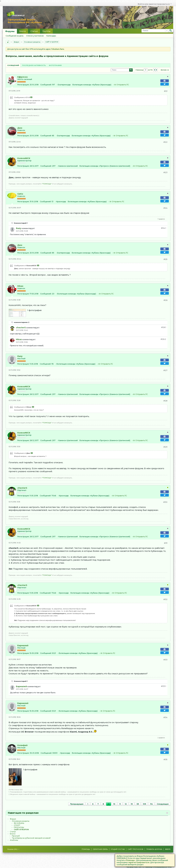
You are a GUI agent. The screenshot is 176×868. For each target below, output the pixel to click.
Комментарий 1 (21, 223)
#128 (165, 401)
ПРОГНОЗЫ (19, 827)
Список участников (35, 36)
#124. (164, 228)
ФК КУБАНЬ (19, 823)
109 (144, 804)
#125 (165, 259)
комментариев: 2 (22, 322)
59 (138, 804)
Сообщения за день (15, 36)
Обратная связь (100, 849)
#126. (164, 327)
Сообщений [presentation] (13, 65)
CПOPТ (17, 825)
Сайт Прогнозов (135, 849)
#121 (166, 91)
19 (132, 804)
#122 (165, 142)
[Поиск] (155, 31)
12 (126, 804)
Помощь (86, 849)
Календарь (51, 36)
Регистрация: (23, 85)
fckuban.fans (58, 49)
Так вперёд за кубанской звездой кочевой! (31, 838)
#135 (165, 759)
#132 (165, 599)
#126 (165, 300)
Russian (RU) (13, 849)
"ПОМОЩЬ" (47, 184)
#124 (165, 208)
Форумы (10, 31)
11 (120, 804)
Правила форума (154, 849)
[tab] (13, 65)
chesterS (21, 328)
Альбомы (14, 840)
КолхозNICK (24, 158)
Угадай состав (118, 849)
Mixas (20, 286)
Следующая (163, 804)
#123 (165, 172)
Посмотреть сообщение (31, 97)
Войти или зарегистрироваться (155, 4)
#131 (166, 543)
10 (114, 804)
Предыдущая (77, 804)
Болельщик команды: (82, 85)
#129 (165, 447)
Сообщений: (46, 85)
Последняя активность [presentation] (34, 65)
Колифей (22, 745)
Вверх (168, 849)
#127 (165, 370)
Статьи (34, 31)
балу (19, 228)
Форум (16, 42)
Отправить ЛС (123, 85)
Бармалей (23, 645)
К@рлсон (22, 77)
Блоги (22, 31)
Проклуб (16, 836)
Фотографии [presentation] (55, 65)
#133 (165, 660)
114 (151, 804)
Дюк (20, 128)
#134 (165, 717)
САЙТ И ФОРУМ (52, 42)
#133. (164, 686)
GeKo (20, 194)
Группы (46, 31)
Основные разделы (32, 42)
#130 (165, 502)
